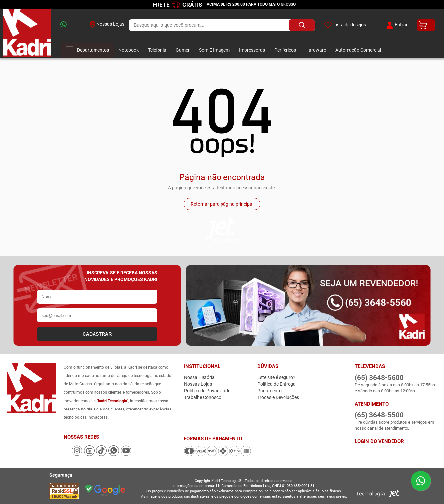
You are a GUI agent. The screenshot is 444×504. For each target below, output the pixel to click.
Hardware (316, 50)
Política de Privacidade (207, 391)
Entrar (396, 25)
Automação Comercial (358, 50)
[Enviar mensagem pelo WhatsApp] (421, 481)
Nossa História (199, 377)
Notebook (128, 50)
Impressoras (252, 50)
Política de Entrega (277, 384)
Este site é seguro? (276, 377)
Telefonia (157, 50)
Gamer (183, 50)
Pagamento (269, 391)
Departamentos (87, 50)
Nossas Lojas (107, 24)
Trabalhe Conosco (203, 397)
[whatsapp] (70, 25)
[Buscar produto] (302, 25)
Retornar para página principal (222, 204)
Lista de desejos (345, 25)
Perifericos (285, 50)
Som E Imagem (214, 50)
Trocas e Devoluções (278, 397)
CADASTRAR (97, 334)
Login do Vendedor (379, 441)
